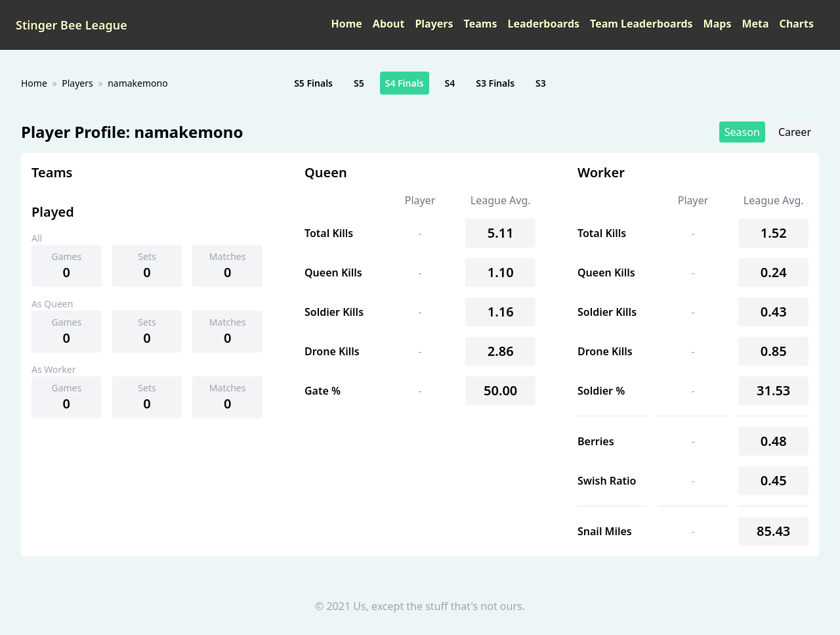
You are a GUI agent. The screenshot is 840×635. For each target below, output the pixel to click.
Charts (797, 24)
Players (434, 24)
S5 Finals (313, 83)
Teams (481, 24)
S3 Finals (495, 83)
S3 (541, 83)
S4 (450, 83)
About (389, 24)
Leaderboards (543, 24)
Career (795, 132)
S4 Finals (405, 83)
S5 (359, 83)
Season (742, 132)
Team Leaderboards (641, 24)
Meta (755, 24)
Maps (718, 24)
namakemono (138, 83)
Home (346, 24)
